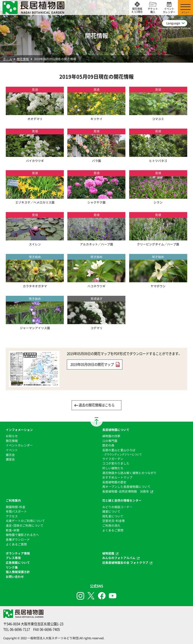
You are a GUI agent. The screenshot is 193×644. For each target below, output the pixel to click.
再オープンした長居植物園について (126, 487)
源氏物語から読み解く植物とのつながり (129, 473)
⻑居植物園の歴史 (114, 482)
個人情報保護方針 (18, 572)
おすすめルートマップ (117, 477)
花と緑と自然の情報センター (122, 500)
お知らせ (12, 436)
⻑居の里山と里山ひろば (119, 450)
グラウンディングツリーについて (123, 454)
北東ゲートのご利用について (25, 521)
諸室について (111, 511)
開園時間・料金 (16, 507)
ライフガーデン (113, 459)
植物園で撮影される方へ (22, 535)
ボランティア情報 (18, 553)
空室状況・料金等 (114, 521)
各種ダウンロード (18, 539)
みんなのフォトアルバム (119, 558)
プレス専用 (13, 558)
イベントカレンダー (19, 445)
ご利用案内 (13, 500)
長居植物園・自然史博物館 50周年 (126, 491)
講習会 (10, 459)
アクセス (12, 516)
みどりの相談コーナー (117, 507)
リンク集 (12, 567)
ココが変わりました (116, 463)
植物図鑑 (108, 553)
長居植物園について (116, 430)
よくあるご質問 (16, 544)
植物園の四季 (111, 436)
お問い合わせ (15, 577)
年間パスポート (16, 511)
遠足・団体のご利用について (25, 525)
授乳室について (113, 516)
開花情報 (23, 59)
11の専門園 (110, 441)
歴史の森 (108, 445)
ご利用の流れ (111, 525)
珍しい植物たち (113, 468)
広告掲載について (18, 563)
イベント (12, 450)
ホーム (8, 59)
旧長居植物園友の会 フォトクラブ (125, 563)
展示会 (10, 455)
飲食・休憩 (13, 530)
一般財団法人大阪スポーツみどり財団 (53, 638)
